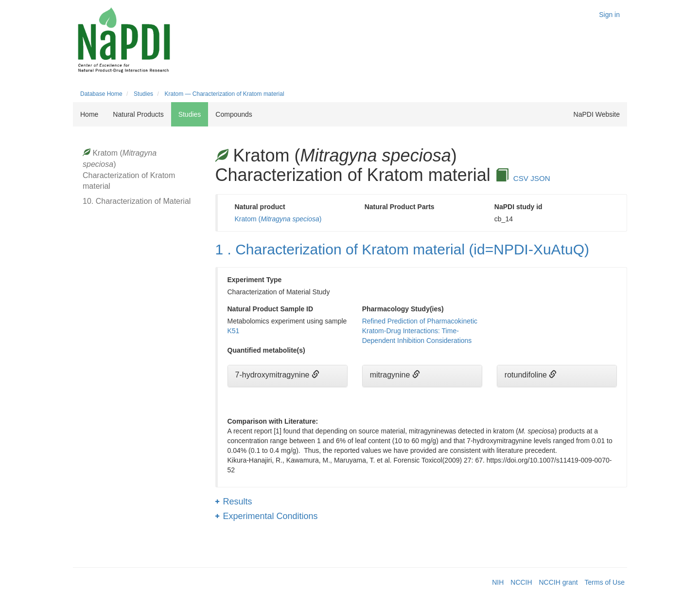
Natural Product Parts (400, 207)
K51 (234, 331)
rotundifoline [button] (527, 375)
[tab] (288, 376)
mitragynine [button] (391, 375)
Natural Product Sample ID (271, 309)
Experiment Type (255, 280)
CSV (521, 178)
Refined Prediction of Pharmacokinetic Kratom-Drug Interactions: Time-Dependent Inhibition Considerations (420, 331)
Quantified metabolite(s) (266, 350)
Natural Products (138, 114)
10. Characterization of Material (137, 201)
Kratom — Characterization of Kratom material (224, 94)
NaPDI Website (597, 114)
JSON (540, 178)
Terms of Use (605, 582)
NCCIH (521, 582)
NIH (498, 582)
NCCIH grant (559, 582)
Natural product (260, 207)
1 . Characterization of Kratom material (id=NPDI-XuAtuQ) (402, 249)
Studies (143, 94)
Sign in (609, 15)
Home (89, 114)
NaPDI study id (518, 207)
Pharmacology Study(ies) (403, 309)
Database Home (101, 94)
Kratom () (278, 219)
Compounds (234, 114)
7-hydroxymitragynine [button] (273, 375)
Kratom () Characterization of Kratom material (129, 170)
